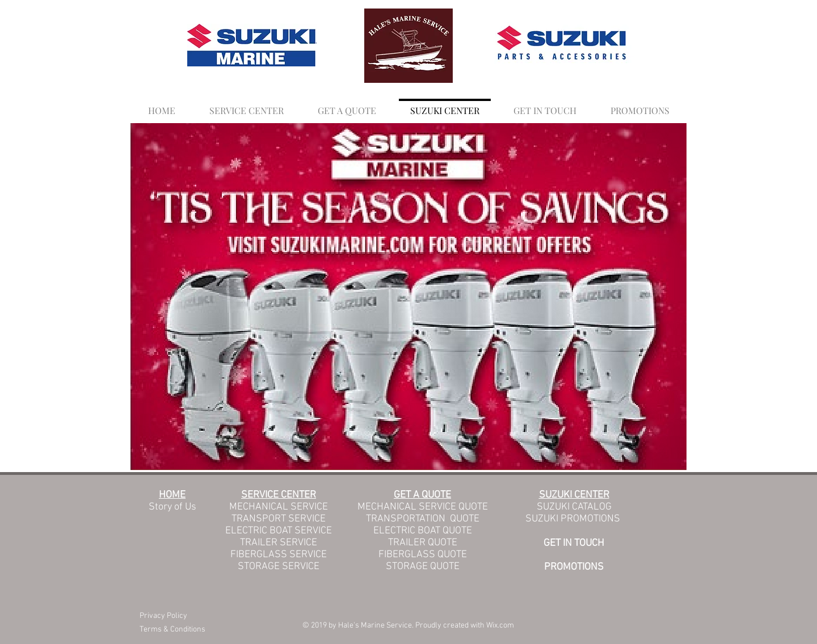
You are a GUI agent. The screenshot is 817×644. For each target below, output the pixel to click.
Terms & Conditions (172, 630)
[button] (347, 106)
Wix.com (500, 626)
